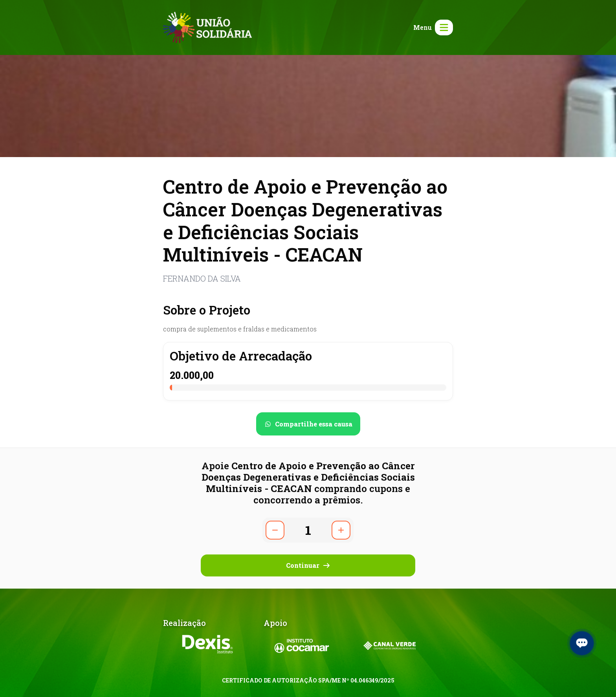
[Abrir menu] (432, 27)
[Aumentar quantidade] (341, 530)
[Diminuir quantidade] (275, 530)
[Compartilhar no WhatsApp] (308, 424)
